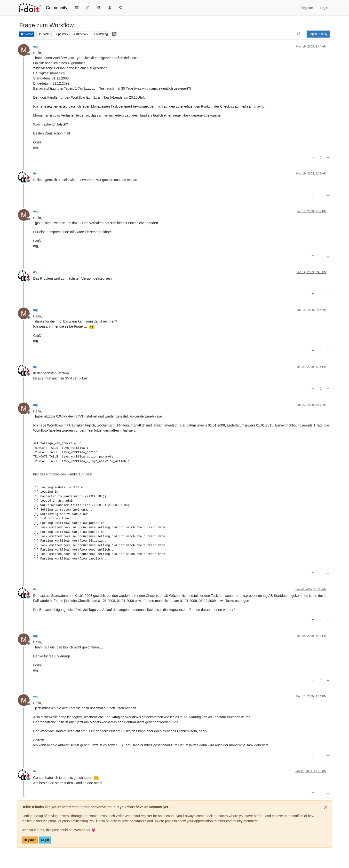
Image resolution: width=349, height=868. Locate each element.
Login (45, 840)
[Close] (326, 807)
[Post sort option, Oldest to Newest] (299, 34)
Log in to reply (318, 34)
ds (35, 174)
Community (57, 8)
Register (30, 840)
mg (35, 47)
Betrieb (27, 34)
